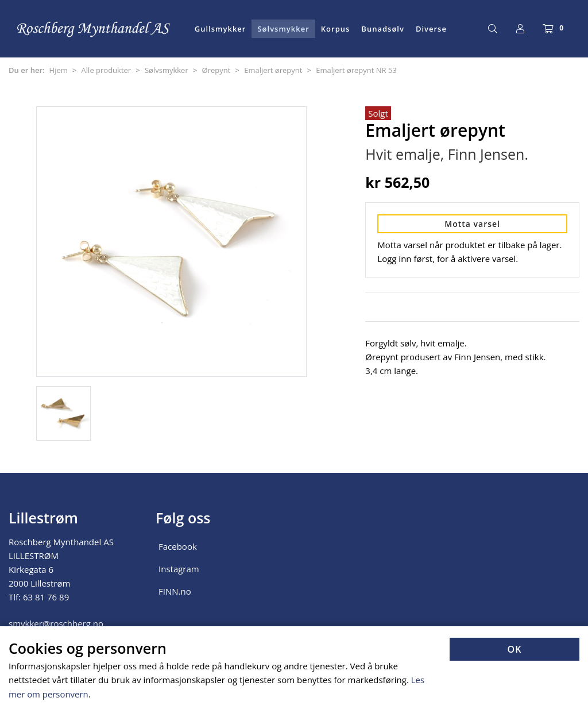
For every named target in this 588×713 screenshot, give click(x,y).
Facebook (178, 546)
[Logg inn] (520, 29)
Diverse (431, 29)
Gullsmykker (220, 29)
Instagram (179, 569)
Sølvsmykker (283, 29)
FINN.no (175, 591)
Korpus (336, 29)
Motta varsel (472, 224)
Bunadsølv (383, 29)
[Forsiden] (94, 29)
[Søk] (493, 29)
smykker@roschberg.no (56, 623)
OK (515, 650)
